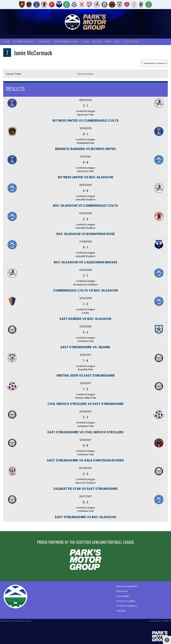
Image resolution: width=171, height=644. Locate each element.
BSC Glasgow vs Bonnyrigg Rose (86, 234)
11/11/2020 (85, 157)
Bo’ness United (85, 74)
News (108, 42)
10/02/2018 (85, 327)
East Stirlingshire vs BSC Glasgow (85, 517)
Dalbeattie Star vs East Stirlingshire (86, 489)
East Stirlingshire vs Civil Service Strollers (86, 432)
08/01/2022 (85, 100)
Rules (117, 42)
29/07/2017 (86, 496)
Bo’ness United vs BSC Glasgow (86, 177)
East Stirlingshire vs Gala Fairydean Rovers (85, 460)
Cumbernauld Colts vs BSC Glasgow (85, 290)
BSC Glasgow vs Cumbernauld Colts (85, 206)
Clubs (85, 42)
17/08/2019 (86, 242)
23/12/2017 (85, 355)
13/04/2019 (86, 298)
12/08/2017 (85, 440)
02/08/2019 (86, 270)
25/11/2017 (85, 383)
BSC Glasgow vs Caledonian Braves (86, 262)
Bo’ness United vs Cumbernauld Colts (86, 121)
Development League (66, 42)
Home (6, 42)
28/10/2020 (85, 185)
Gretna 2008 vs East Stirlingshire (86, 375)
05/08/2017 (86, 468)
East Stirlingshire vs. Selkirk (85, 347)
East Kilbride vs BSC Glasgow (86, 319)
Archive (97, 42)
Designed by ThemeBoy (160, 621)
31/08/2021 (86, 128)
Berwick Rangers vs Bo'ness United (85, 149)
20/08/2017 (86, 412)
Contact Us (131, 42)
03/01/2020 (85, 213)
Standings (44, 42)
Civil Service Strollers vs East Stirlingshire (86, 404)
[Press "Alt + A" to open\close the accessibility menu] (167, 640)
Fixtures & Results (24, 42)
